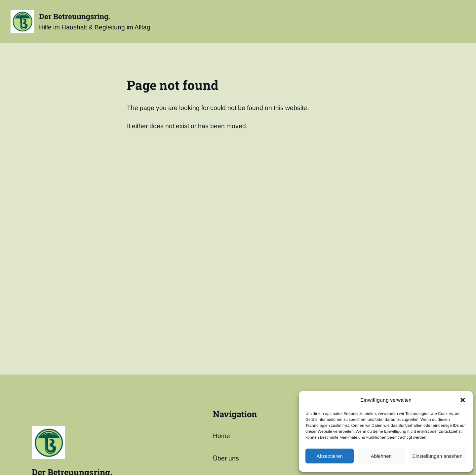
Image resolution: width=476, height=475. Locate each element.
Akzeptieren (329, 456)
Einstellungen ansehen (437, 456)
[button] (463, 400)
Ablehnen (381, 456)
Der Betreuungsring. (75, 16)
